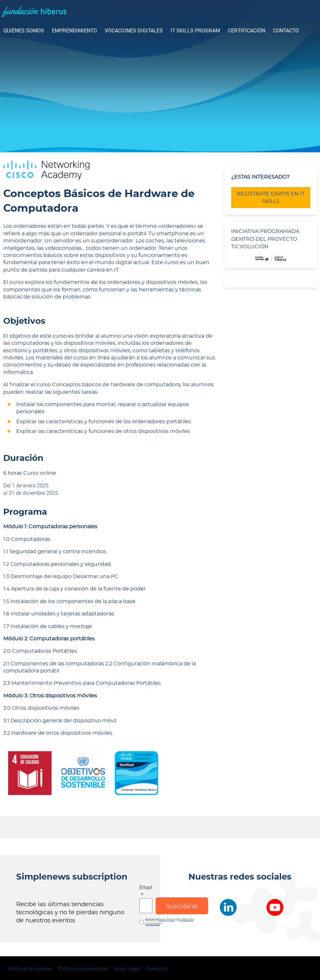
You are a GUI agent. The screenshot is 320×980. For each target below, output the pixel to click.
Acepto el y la (169, 922)
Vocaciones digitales (134, 30)
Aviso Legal (127, 968)
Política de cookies (30, 968)
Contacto (286, 30)
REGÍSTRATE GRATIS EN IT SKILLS (271, 197)
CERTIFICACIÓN (247, 30)
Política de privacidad (83, 968)
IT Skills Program (195, 30)
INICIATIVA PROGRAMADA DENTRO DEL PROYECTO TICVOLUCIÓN (265, 239)
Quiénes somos (24, 30)
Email (146, 887)
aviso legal (166, 920)
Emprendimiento (74, 30)
